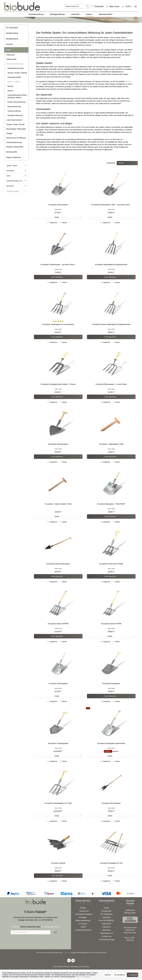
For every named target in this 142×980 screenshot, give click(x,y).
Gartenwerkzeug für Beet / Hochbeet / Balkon (17, 96)
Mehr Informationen (84, 977)
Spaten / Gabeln (14, 82)
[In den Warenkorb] (58, 277)
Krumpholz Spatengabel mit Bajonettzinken (111, 265)
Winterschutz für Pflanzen (16, 138)
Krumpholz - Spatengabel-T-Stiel (111, 444)
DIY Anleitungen (12, 28)
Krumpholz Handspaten (111, 684)
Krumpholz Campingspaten (58, 743)
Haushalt (9, 44)
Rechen (10, 86)
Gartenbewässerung (14, 142)
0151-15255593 (130, 920)
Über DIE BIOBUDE (106, 921)
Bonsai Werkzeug (14, 107)
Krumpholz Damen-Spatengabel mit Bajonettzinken (111, 324)
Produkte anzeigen (16, 191)
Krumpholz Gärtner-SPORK (58, 624)
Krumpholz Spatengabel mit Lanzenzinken (58, 324)
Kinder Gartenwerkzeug (16, 102)
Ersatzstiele (10, 171)
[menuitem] (77, 6)
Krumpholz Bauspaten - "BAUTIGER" (111, 504)
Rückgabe (83, 917)
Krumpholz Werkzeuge (15, 64)
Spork (9, 176)
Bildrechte (106, 930)
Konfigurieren (133, 975)
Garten (9, 50)
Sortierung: (111, 163)
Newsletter (106, 917)
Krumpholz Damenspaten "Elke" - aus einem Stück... (111, 205)
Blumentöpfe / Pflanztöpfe (16, 129)
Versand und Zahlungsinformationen (84, 913)
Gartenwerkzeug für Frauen (16, 181)
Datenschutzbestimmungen (30, 927)
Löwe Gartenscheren (14, 120)
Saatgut (9, 133)
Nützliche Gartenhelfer (15, 147)
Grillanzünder (11, 59)
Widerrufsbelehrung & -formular (83, 922)
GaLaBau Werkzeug (15, 115)
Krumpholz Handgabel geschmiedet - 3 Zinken (58, 384)
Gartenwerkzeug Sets (16, 68)
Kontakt (83, 908)
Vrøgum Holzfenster (13, 157)
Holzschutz (11, 55)
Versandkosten (66, 953)
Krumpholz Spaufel (58, 863)
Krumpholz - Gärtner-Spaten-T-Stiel (58, 504)
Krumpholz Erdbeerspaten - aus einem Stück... (58, 265)
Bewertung (10, 186)
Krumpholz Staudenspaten (58, 444)
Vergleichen (52, 223)
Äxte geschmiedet (14, 77)
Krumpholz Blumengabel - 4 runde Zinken (111, 384)
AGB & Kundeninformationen (83, 928)
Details (68, 217)
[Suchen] (87, 6)
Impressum (106, 927)
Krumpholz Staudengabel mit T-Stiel (58, 803)
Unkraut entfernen (14, 111)
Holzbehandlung (12, 33)
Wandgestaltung (12, 39)
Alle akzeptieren (119, 975)
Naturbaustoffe (11, 152)
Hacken (10, 91)
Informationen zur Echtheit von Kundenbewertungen (107, 936)
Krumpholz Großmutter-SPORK (111, 564)
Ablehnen (108, 975)
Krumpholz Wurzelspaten (111, 803)
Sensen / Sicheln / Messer (17, 73)
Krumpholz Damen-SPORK (111, 624)
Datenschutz (107, 924)
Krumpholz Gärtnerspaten (58, 205)
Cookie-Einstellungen (106, 909)
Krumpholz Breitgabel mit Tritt (111, 863)
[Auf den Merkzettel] (63, 223)
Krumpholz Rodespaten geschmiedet (111, 743)
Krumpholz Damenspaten (58, 684)
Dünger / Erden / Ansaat (15, 124)
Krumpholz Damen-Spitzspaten (58, 564)
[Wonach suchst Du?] (77, 6)
